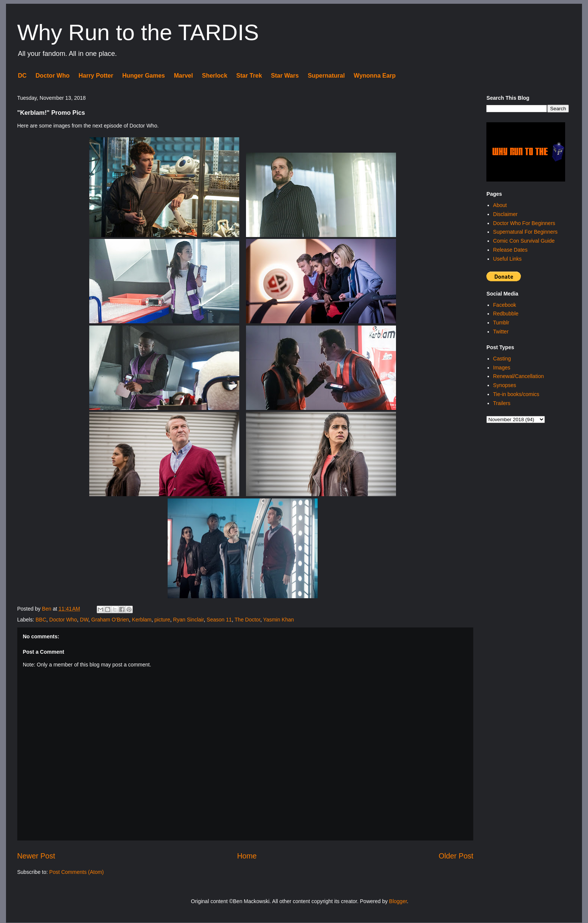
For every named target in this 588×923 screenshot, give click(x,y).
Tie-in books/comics (516, 394)
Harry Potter (96, 76)
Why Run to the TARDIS (138, 32)
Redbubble (506, 314)
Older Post (456, 856)
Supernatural (326, 76)
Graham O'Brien (110, 620)
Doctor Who (53, 76)
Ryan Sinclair (189, 620)
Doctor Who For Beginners (524, 223)
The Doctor (247, 620)
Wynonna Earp (375, 76)
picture (162, 620)
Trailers (502, 403)
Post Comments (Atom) (76, 872)
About (500, 205)
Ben (47, 609)
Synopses (505, 385)
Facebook (505, 305)
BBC (41, 620)
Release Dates (510, 250)
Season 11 (219, 620)
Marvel (184, 76)
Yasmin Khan (279, 620)
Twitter (501, 332)
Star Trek (249, 76)
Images (502, 368)
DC (22, 76)
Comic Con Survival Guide (524, 241)
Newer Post (36, 856)
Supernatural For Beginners (525, 232)
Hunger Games (144, 76)
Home (247, 856)
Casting (502, 359)
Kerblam (142, 620)
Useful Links (507, 259)
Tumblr (501, 323)
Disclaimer (505, 214)
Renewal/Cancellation (518, 376)
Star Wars (285, 76)
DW (84, 620)
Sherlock (214, 76)
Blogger (398, 901)
